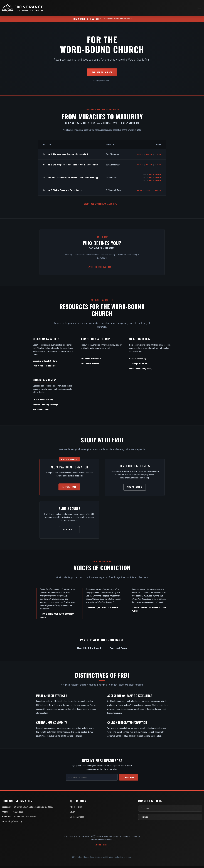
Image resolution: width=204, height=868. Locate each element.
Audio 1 (148, 192)
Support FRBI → (102, 847)
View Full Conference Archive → (102, 206)
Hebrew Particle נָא (138, 361)
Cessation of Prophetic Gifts (45, 363)
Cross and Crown (118, 650)
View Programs (135, 489)
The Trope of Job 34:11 (139, 366)
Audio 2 (158, 192)
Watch (140, 157)
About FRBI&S (76, 809)
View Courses (69, 532)
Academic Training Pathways (46, 407)
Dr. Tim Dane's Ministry (43, 402)
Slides (158, 157)
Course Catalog (76, 818)
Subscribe (129, 780)
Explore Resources (102, 74)
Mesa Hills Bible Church (89, 650)
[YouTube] (170, 819)
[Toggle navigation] (200, 9)
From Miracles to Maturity (44, 368)
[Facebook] (170, 811)
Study (72, 814)
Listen (149, 157)
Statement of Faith (41, 412)
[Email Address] (92, 780)
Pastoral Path (69, 489)
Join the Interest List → (102, 269)
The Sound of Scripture (91, 361)
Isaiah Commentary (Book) (141, 371)
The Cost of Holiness (90, 366)
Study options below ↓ (102, 83)
